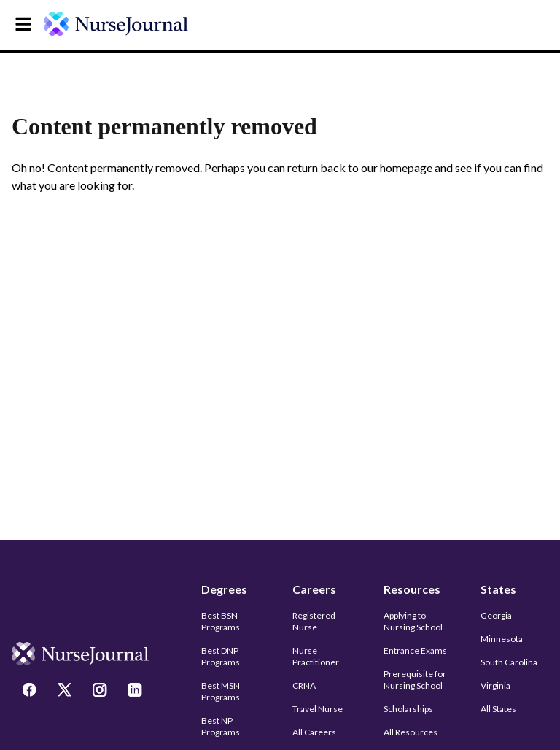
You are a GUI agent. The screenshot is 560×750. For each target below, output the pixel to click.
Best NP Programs (221, 726)
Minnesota (502, 639)
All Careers (314, 732)
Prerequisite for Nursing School (415, 680)
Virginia (495, 685)
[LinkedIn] (136, 692)
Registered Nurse (314, 621)
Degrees (224, 589)
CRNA (304, 685)
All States (498, 709)
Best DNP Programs (221, 656)
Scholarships (408, 709)
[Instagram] (101, 692)
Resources (412, 589)
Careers (314, 589)
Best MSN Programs (221, 691)
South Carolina (509, 662)
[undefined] (125, 24)
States (498, 589)
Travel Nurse (318, 709)
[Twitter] (66, 692)
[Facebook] (31, 692)
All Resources (411, 732)
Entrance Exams (415, 650)
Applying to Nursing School (413, 621)
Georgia (496, 615)
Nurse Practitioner (316, 656)
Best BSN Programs (221, 621)
